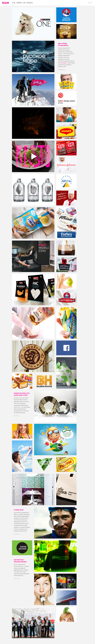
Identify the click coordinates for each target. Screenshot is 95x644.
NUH (65, 67)
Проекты (19, 3)
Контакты (30, 3)
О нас (14, 3)
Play (33, 156)
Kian (6, 3)
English (90, 3)
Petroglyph (64, 63)
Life (24, 3)
